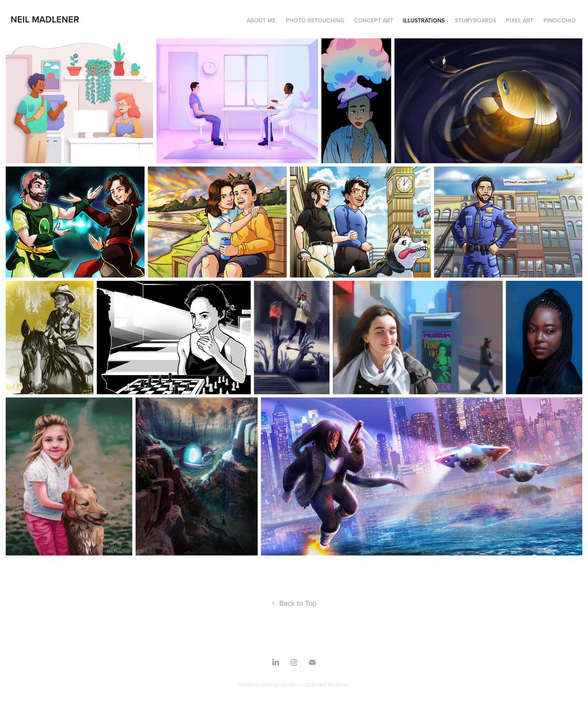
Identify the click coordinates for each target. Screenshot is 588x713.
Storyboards (476, 20)
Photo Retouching (315, 20)
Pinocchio (560, 20)
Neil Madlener (45, 19)
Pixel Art (520, 20)
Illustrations (424, 20)
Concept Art (374, 20)
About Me (261, 20)
